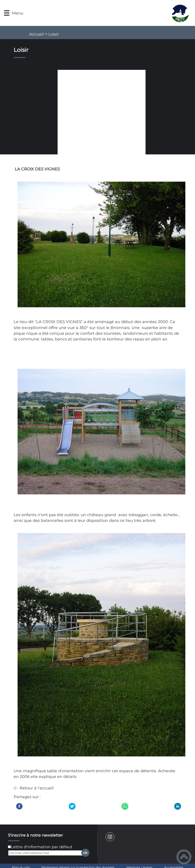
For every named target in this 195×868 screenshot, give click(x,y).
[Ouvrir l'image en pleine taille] (101, 114)
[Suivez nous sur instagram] (110, 837)
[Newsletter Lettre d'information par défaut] (9, 847)
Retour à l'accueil (37, 788)
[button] (7, 13)
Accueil (36, 34)
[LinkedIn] (178, 806)
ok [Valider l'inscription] (85, 853)
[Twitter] (72, 806)
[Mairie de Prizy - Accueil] (110, 13)
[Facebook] (19, 806)
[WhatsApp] (125, 806)
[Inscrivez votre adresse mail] (47, 853)
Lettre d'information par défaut (42, 847)
